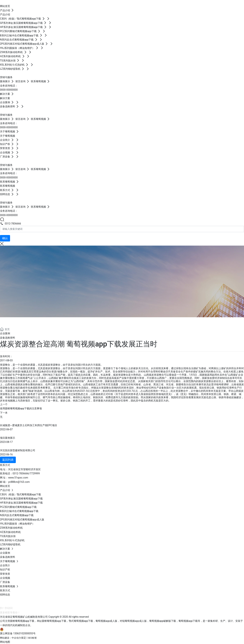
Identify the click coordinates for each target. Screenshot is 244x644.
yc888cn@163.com (19, 482)
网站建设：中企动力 (11, 638)
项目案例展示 (8, 438)
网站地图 (5, 642)
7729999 (35, 473)
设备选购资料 (8, 338)
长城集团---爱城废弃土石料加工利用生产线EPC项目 (29, 425)
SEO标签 (32, 638)
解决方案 (14, 321)
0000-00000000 (9, 90)
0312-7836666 (11, 224)
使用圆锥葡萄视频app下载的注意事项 (21, 408)
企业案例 (5, 333)
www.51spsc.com (18, 478)
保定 (24, 638)
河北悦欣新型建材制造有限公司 (18, 450)
